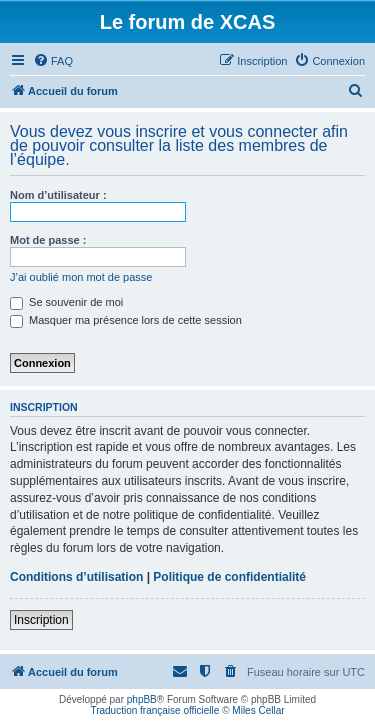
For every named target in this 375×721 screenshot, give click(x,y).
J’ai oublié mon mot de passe (81, 277)
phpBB (142, 699)
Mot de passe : (48, 240)
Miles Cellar (258, 710)
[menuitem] (53, 61)
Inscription (41, 620)
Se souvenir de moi (66, 302)
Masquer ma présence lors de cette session (126, 320)
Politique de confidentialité (229, 577)
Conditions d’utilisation (76, 577)
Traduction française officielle (154, 710)
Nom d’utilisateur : (58, 195)
